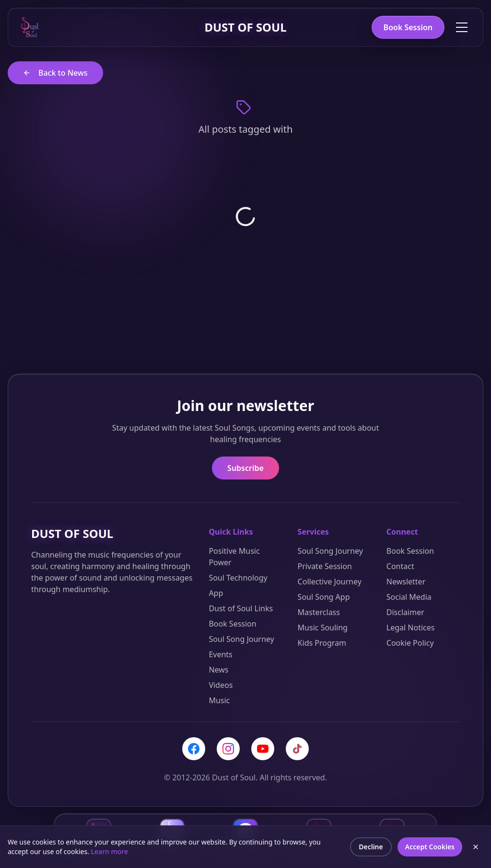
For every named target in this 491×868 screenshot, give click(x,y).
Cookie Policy (410, 643)
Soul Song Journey (241, 639)
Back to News (55, 73)
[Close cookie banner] (476, 847)
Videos (221, 685)
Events (220, 654)
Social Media (409, 597)
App (216, 593)
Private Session (325, 566)
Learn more (110, 851)
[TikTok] (297, 749)
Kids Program (322, 643)
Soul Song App (324, 597)
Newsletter (406, 582)
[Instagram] (228, 749)
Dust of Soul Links (241, 608)
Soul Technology (238, 578)
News (218, 670)
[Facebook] (194, 749)
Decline (371, 847)
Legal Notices (411, 628)
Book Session (408, 27)
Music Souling (323, 628)
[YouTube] (263, 749)
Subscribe (245, 468)
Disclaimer (405, 612)
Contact (400, 566)
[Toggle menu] (462, 27)
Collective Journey (330, 582)
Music (219, 700)
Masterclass (319, 612)
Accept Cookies (430, 847)
